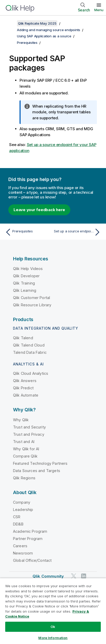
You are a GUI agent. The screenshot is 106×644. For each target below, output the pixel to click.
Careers (20, 546)
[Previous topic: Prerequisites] (28, 232)
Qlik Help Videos (28, 269)
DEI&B (18, 524)
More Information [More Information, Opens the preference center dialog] (53, 638)
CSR (17, 517)
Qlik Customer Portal (32, 298)
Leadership (23, 510)
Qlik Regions (24, 478)
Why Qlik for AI (26, 449)
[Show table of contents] (10, 23)
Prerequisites (27, 43)
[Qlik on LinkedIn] (84, 576)
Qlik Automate (26, 395)
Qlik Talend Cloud (29, 345)
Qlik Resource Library (32, 305)
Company (22, 502)
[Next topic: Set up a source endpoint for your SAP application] (78, 232)
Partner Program (28, 539)
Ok (53, 627)
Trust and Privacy (29, 434)
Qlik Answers (25, 381)
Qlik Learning (25, 290)
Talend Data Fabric (30, 352)
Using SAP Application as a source (44, 36)
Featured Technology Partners (40, 463)
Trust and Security (29, 427)
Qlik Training (24, 283)
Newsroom (23, 553)
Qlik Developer (26, 276)
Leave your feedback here (39, 210)
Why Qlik (21, 420)
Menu (99, 10)
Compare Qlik (25, 456)
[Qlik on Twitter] (74, 576)
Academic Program (30, 531)
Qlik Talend (23, 338)
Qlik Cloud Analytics (31, 373)
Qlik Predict (23, 388)
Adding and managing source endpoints (49, 30)
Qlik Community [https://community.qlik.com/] (48, 576)
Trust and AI (24, 442)
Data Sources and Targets (37, 471)
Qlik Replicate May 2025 (37, 23)
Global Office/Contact (32, 560)
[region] (53, 611)
